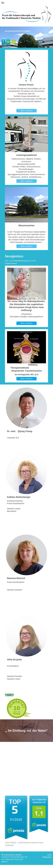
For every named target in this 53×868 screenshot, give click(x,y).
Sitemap (18, 855)
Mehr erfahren (26, 111)
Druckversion (8, 855)
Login (49, 855)
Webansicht (47, 857)
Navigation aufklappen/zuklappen (26, 3)
